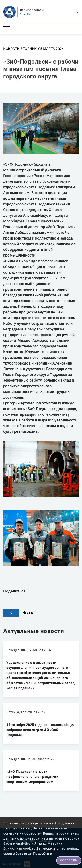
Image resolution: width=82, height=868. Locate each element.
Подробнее (43, 854)
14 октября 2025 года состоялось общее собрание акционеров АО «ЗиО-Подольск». (41, 730)
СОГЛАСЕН (69, 860)
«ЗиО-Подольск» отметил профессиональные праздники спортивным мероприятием (32, 777)
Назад (18, 613)
